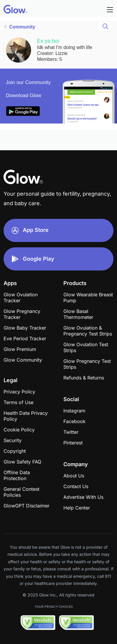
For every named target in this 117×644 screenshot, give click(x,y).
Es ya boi (48, 41)
